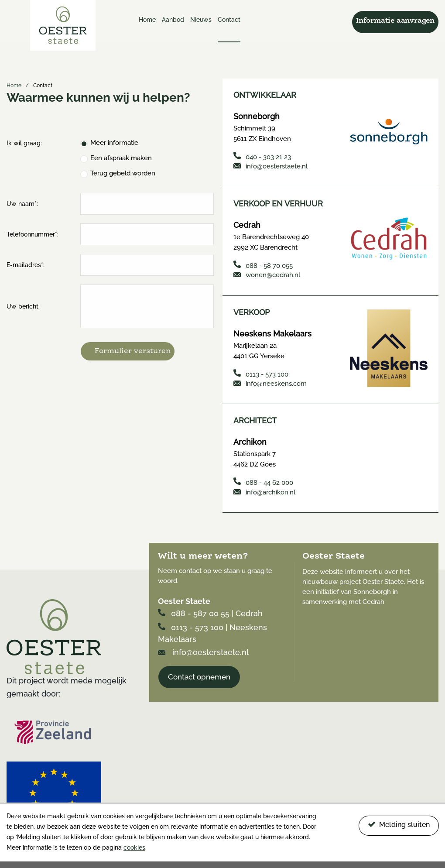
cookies (134, 847)
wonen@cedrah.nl (267, 274)
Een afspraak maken (121, 158)
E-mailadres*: (26, 265)
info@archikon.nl (264, 491)
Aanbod (173, 20)
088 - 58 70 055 (263, 265)
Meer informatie (114, 143)
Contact (229, 20)
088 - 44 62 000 (263, 481)
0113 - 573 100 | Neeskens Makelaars (212, 631)
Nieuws (201, 20)
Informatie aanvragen (395, 21)
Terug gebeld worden (123, 173)
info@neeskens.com (270, 383)
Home (147, 20)
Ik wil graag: (24, 143)
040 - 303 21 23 (262, 156)
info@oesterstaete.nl (270, 166)
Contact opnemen (199, 675)
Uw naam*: (22, 204)
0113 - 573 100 (261, 373)
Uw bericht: (23, 306)
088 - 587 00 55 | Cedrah (210, 612)
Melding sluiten (399, 825)
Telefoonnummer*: (33, 234)
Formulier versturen (133, 351)
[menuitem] (147, 28)
